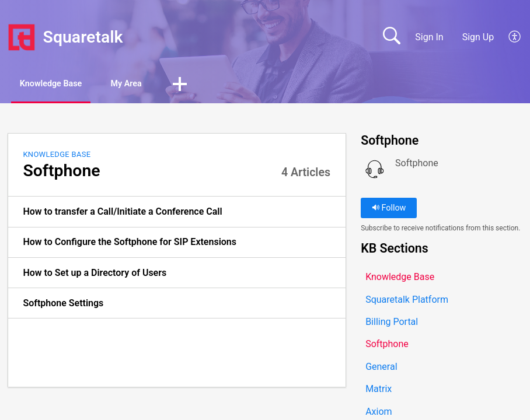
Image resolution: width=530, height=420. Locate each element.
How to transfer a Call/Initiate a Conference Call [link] (122, 213)
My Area (156, 85)
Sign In (429, 37)
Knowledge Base (63, 85)
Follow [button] (389, 210)
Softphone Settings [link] (63, 304)
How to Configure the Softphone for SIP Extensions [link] (130, 244)
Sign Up (478, 37)
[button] (515, 37)
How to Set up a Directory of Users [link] (95, 274)
